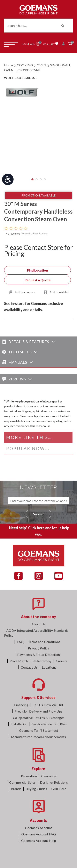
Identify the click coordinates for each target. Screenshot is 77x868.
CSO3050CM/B (29, 70)
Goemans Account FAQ (39, 834)
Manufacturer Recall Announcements (38, 737)
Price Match (19, 661)
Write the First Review (34, 233)
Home (9, 65)
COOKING (25, 65)
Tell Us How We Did (48, 705)
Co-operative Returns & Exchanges (39, 718)
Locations (49, 667)
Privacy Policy (39, 648)
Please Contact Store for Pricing (38, 250)
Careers (62, 661)
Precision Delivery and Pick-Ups (38, 711)
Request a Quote (38, 280)
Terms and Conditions (44, 642)
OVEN (41, 65)
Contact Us (29, 667)
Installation (19, 724)
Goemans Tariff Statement (39, 730)
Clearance (49, 776)
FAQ (20, 642)
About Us (38, 624)
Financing (21, 705)
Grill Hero (59, 789)
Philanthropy (42, 661)
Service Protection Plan (49, 724)
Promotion (29, 776)
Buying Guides (36, 789)
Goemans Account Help (39, 840)
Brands (16, 789)
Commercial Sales (22, 782)
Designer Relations (54, 782)
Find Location (37, 270)
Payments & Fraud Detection (38, 655)
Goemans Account (39, 828)
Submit (38, 514)
